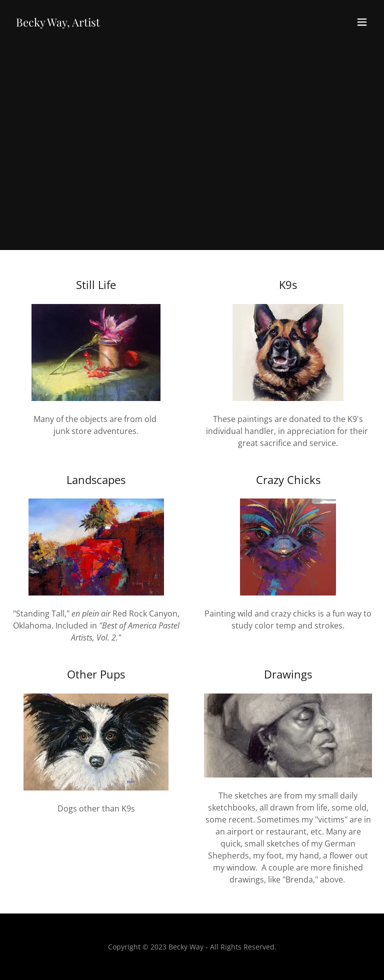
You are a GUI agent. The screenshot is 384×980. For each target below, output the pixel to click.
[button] (362, 22)
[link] (58, 23)
